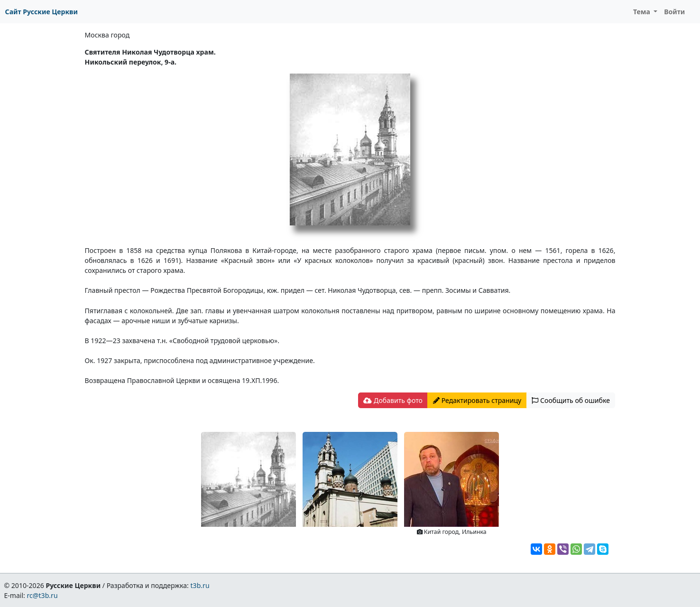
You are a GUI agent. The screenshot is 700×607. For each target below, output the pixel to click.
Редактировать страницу (477, 400)
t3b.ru (200, 585)
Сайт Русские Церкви (41, 12)
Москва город (107, 35)
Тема (643, 12)
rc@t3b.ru (42, 595)
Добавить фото (393, 400)
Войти (674, 12)
